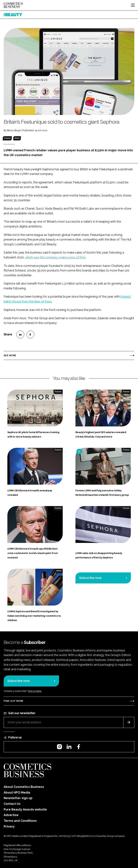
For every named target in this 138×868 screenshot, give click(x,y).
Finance (7, 138)
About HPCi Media (17, 793)
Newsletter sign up (18, 798)
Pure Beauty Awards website (25, 809)
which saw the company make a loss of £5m (55, 257)
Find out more (13, 701)
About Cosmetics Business (24, 787)
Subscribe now (90, 578)
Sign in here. (35, 691)
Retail (17, 138)
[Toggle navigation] (133, 5)
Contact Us (12, 804)
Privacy (9, 826)
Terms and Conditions (20, 821)
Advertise (11, 815)
